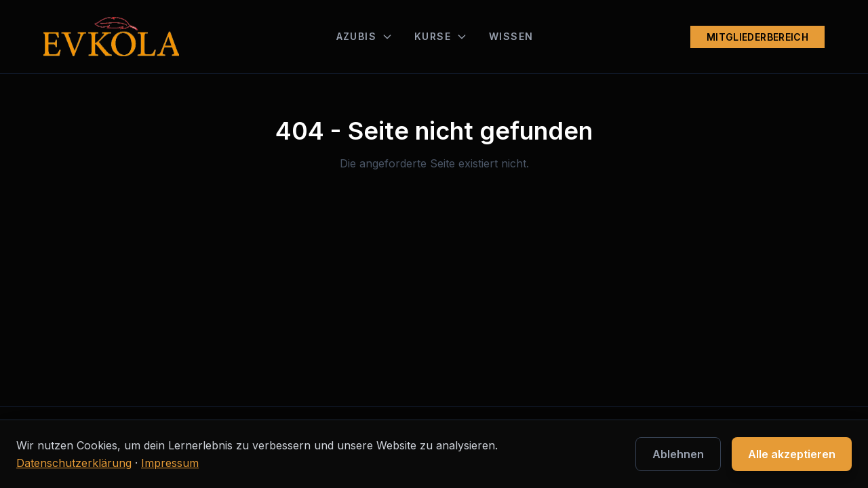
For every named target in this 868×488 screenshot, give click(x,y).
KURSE (441, 36)
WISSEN (511, 36)
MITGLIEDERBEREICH (757, 37)
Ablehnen (678, 454)
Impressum (170, 463)
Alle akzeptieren (792, 454)
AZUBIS (364, 36)
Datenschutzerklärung (74, 463)
